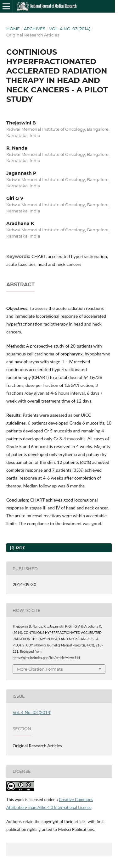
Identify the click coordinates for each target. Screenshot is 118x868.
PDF (20, 548)
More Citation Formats (40, 669)
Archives (35, 29)
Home (13, 29)
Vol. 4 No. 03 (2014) (70, 29)
